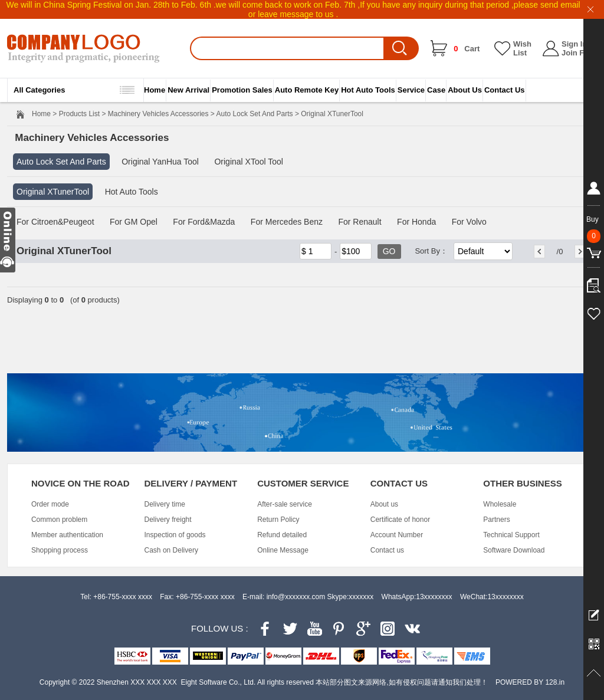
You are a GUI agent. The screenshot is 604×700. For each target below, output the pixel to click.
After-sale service (285, 504)
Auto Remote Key (307, 90)
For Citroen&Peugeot (55, 222)
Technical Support (511, 535)
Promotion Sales (242, 90)
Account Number (397, 535)
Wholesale (500, 504)
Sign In (574, 44)
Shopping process (60, 550)
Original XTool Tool (248, 162)
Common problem (59, 520)
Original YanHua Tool (160, 162)
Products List (79, 114)
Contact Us (505, 90)
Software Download (514, 550)
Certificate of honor (400, 520)
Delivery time (165, 504)
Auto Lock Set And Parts (255, 114)
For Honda (416, 222)
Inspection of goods (175, 535)
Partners (496, 520)
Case (436, 90)
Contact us (387, 550)
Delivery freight (168, 520)
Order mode (50, 504)
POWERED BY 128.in (530, 682)
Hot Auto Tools (368, 90)
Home (155, 90)
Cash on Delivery (171, 550)
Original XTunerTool (53, 192)
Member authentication (67, 535)
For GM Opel (134, 222)
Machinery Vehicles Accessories (158, 114)
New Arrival (188, 90)
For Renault (360, 222)
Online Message (283, 550)
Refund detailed (282, 535)
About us (384, 504)
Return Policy (278, 520)
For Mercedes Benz (287, 222)
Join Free (579, 53)
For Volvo (469, 222)
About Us (465, 90)
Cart (467, 49)
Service (411, 90)
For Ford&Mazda (204, 222)
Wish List (522, 48)
